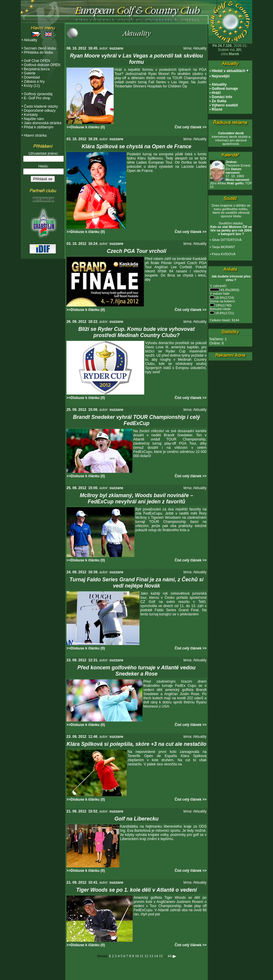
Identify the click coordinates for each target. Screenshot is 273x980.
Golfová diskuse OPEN (42, 65)
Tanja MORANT (223, 247)
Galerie (30, 73)
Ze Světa (219, 101)
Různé (217, 109)
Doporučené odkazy (40, 111)
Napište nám (34, 119)
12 (146, 956)
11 (142, 956)
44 (170, 956)
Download (32, 77)
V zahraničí (218, 286)
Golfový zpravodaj (38, 94)
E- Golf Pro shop (37, 98)
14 (156, 956)
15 (161, 956)
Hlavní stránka (35, 135)
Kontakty (31, 115)
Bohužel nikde (220, 309)
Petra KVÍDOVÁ (224, 254)
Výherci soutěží (225, 105)
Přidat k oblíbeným (39, 127)
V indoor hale (220, 293)
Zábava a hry (34, 82)
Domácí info (222, 97)
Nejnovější (221, 76)
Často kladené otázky (41, 106)
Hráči (216, 93)
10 (137, 956)
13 (151, 956)
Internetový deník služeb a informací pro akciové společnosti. (231, 138)
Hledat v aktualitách (229, 71)
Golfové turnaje (225, 89)
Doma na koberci (222, 301)
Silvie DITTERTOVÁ (227, 240)
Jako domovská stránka (43, 123)
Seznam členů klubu (40, 48)
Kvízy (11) (32, 86)
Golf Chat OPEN (37, 61)
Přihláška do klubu (39, 52)
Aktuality (30, 40)
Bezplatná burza (37, 69)
